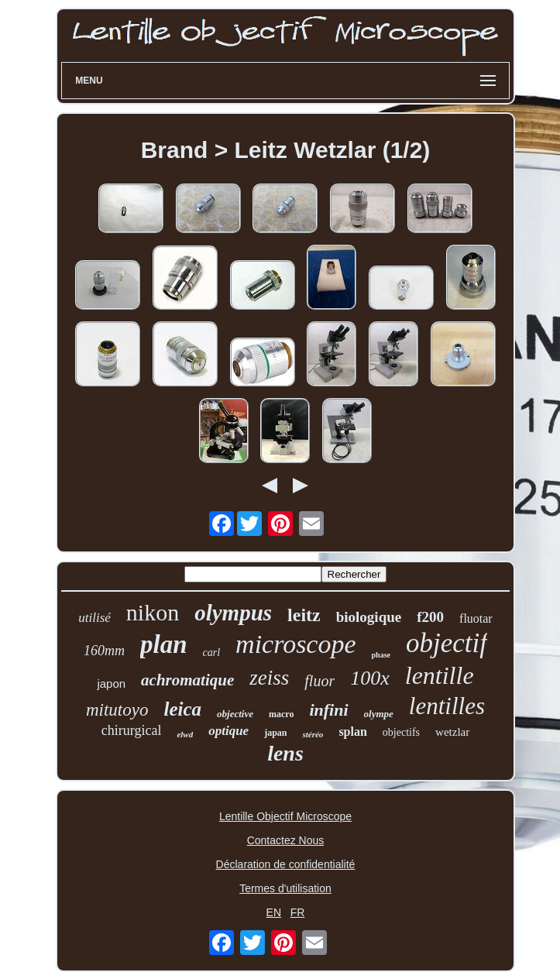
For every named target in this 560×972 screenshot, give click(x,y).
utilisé (94, 618)
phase (381, 655)
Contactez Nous (286, 840)
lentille (440, 675)
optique (228, 731)
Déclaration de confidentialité (286, 864)
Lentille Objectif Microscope (285, 816)
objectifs (401, 732)
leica (182, 709)
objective (235, 714)
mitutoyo (117, 710)
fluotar (476, 618)
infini (328, 710)
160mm (104, 651)
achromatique (187, 680)
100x (370, 678)
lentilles (447, 706)
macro (281, 714)
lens (285, 753)
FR (298, 912)
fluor (320, 681)
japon (111, 683)
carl (212, 653)
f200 (430, 617)
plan (164, 644)
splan (352, 732)
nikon (153, 612)
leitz (304, 615)
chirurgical (132, 730)
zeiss (269, 678)
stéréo (313, 734)
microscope (295, 644)
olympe (379, 714)
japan (275, 733)
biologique (369, 617)
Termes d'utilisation (285, 888)
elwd (185, 734)
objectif (447, 643)
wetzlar (452, 732)
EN (274, 912)
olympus (233, 613)
